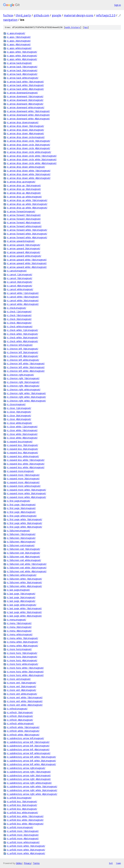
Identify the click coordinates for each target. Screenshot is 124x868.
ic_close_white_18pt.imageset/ (22, 430)
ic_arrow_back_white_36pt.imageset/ (25, 85)
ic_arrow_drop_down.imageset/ (23, 122)
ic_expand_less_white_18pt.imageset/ (26, 460)
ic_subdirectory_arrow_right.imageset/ (26, 768)
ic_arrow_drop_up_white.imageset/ (24, 197)
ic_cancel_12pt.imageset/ (20, 274)
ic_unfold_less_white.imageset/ (23, 812)
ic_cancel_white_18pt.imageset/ (23, 297)
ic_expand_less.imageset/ (20, 441)
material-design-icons (79, 15)
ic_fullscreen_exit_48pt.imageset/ (24, 557)
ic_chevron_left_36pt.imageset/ (23, 352)
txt (111, 863)
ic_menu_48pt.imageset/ (19, 631)
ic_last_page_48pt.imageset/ (21, 601)
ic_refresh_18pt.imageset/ (20, 712)
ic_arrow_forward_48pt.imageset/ (24, 222)
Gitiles (19, 863)
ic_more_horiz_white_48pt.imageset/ (25, 675)
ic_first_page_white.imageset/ (22, 516)
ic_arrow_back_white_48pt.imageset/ (25, 89)
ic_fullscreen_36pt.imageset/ (21, 538)
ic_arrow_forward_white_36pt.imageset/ (27, 234)
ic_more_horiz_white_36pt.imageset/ (25, 672)
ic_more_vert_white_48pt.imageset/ (25, 705)
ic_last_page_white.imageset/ (22, 605)
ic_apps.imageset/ (16, 33)
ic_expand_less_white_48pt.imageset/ (26, 467)
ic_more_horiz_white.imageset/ (23, 664)
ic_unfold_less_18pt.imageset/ (22, 801)
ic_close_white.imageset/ (20, 423)
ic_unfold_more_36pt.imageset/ (23, 835)
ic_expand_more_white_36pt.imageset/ (27, 493)
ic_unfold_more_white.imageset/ (23, 842)
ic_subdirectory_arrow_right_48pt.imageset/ (29, 779)
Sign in (118, 5)
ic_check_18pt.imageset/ (19, 315)
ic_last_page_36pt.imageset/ (21, 597)
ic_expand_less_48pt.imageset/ (23, 453)
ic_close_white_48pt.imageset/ (22, 438)
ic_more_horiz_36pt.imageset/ (22, 657)
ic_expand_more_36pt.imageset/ (23, 479)
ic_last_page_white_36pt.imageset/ (24, 612)
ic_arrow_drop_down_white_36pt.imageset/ (29, 174)
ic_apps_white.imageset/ (19, 48)
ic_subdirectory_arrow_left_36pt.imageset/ (28, 746)
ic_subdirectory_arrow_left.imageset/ (26, 738)
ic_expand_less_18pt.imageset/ (23, 445)
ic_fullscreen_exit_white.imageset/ (24, 560)
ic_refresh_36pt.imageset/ (20, 716)
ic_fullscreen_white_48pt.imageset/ (25, 586)
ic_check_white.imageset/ (20, 326)
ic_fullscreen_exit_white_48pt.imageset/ (27, 571)
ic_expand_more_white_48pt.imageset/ (27, 497)
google (56, 15)
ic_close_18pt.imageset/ (19, 412)
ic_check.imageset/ (17, 308)
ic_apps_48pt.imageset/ (19, 44)
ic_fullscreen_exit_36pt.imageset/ (24, 553)
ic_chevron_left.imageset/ (20, 345)
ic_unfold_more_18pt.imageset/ (23, 831)
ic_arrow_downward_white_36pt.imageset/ (28, 115)
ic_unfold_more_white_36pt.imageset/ (26, 850)
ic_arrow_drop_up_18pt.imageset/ (24, 185)
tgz (86, 27)
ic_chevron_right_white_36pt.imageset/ (26, 397)
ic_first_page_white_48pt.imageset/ (25, 527)
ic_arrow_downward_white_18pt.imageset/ (28, 111)
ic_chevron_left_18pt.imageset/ (23, 349)
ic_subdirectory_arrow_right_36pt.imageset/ (29, 775)
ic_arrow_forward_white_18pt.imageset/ (27, 230)
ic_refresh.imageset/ (17, 709)
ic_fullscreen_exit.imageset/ (21, 545)
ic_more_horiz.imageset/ (19, 649)
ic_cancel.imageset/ (17, 271)
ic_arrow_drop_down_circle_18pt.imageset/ (29, 141)
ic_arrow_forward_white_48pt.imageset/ (27, 237)
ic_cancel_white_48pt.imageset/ (23, 304)
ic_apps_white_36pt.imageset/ (22, 56)
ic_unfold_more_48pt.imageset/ (23, 838)
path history (73, 27)
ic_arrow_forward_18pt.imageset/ (24, 215)
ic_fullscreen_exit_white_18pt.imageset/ (27, 564)
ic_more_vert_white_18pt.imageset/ (25, 697)
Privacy (28, 863)
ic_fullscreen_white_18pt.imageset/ (25, 579)
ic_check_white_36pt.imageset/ (23, 337)
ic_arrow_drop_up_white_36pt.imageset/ (27, 204)
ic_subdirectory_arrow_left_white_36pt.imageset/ (32, 761)
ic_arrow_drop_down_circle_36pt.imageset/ (29, 145)
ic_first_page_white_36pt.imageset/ (25, 523)
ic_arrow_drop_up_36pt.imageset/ (24, 189)
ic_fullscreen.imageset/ (19, 531)
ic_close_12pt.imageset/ (19, 408)
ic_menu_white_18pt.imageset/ (23, 638)
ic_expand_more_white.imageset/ (24, 486)
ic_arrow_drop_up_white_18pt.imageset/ (27, 200)
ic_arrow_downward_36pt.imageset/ (25, 100)
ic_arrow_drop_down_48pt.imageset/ (26, 133)
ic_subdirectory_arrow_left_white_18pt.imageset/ (32, 757)
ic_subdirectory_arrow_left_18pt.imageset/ (28, 742)
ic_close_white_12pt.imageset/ (22, 427)
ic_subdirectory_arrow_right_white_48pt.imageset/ (32, 794)
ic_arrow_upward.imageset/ (21, 241)
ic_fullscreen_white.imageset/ (22, 575)
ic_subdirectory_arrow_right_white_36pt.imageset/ (32, 790)
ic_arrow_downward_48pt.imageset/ (25, 104)
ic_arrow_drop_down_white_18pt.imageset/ (29, 171)
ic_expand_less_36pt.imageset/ (23, 449)
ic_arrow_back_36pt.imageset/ (22, 70)
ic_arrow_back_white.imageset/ (23, 78)
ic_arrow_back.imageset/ (19, 63)
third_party (23, 15)
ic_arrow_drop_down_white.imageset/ (26, 167)
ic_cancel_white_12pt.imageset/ (23, 293)
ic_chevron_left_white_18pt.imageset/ (26, 363)
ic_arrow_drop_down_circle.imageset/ (26, 137)
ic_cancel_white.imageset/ (20, 289)
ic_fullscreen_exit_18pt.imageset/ (24, 549)
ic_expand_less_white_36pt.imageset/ (26, 464)
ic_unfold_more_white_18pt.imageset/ (26, 846)
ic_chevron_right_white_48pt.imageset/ (26, 401)
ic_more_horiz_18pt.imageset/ (22, 653)
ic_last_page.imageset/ (18, 590)
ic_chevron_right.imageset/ (21, 375)
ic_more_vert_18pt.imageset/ (22, 683)
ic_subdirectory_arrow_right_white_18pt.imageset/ (32, 786)
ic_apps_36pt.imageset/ (19, 41)
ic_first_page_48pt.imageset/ (21, 512)
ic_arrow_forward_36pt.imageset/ (24, 219)
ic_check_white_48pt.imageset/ (23, 341)
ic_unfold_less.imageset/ (19, 798)
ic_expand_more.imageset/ (21, 471)
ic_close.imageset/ (16, 404)
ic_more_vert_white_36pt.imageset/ (25, 701)
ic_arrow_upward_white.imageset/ (24, 256)
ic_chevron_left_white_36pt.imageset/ (26, 367)
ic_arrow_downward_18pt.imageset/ (25, 96)
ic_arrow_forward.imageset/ (21, 211)
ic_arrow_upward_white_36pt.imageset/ (27, 263)
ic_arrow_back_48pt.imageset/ (22, 74)
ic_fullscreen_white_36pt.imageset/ (25, 582)
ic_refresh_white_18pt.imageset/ (23, 727)
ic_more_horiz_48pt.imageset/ (22, 660)
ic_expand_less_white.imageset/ (23, 456)
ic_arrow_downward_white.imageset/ (26, 107)
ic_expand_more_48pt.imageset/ (23, 482)
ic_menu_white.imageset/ (20, 634)
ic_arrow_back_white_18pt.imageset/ (25, 82)
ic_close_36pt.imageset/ (19, 415)
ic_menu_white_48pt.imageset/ (23, 646)
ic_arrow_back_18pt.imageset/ (22, 67)
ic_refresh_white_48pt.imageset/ (23, 735)
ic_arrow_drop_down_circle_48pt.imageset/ (29, 148)
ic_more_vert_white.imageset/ (22, 694)
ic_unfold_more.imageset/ (20, 827)
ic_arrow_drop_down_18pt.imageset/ (26, 126)
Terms (36, 863)
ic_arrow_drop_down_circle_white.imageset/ (29, 152)
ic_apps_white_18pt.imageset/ (22, 52)
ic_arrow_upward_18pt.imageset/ (24, 245)
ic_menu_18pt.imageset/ (19, 623)
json (118, 863)
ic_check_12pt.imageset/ (19, 311)
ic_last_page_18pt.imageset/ (21, 594)
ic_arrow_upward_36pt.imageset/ (24, 248)
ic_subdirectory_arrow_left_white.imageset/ (29, 753)
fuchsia (8, 15)
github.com (41, 15)
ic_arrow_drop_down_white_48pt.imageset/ (29, 178)
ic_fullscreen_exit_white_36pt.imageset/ (27, 568)
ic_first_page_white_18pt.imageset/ (25, 519)
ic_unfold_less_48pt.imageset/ (22, 809)
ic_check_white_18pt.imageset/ (23, 334)
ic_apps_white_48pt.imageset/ (22, 59)
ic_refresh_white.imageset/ (21, 723)
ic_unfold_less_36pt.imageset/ (22, 805)
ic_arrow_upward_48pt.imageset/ (24, 252)
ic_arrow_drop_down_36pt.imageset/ (26, 130)
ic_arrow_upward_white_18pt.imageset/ (27, 260)
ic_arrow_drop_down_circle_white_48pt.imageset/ (32, 163)
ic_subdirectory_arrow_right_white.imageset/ (29, 783)
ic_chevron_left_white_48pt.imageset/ (26, 371)
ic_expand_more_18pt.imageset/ (23, 475)
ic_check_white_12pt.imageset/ (23, 330)
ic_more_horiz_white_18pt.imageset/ (25, 668)
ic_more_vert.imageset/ (19, 679)
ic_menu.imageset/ (17, 620)
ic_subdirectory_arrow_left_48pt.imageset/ (28, 749)
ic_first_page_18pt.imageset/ (21, 505)
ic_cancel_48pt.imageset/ (20, 286)
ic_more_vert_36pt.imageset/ (22, 686)
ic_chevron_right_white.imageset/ (24, 389)
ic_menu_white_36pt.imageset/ (23, 642)
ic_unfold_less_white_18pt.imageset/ (25, 816)
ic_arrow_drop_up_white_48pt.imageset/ (27, 208)
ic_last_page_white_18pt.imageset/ (24, 608)
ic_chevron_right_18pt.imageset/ (23, 378)
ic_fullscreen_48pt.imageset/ (21, 542)
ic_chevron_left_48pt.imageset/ (23, 356)
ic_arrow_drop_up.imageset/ (21, 182)
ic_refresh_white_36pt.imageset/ (23, 731)
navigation (10, 20)
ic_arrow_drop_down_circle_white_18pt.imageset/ (32, 156)
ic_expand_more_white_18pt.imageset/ (27, 490)
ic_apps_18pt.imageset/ (19, 37)
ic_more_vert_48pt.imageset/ (22, 690)
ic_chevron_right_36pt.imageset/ (23, 382)
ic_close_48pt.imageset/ (19, 419)
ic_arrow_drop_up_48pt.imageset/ (24, 193)
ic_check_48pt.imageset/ (19, 323)
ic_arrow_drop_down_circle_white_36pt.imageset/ (32, 159)
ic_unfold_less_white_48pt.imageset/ (25, 824)
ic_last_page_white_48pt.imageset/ (24, 616)
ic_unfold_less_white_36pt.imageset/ (25, 820)
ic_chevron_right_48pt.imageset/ (23, 386)
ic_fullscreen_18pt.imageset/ (21, 534)
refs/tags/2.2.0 (106, 15)
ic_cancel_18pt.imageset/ (20, 278)
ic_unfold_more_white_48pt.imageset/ (26, 853)
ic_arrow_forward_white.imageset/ (24, 226)
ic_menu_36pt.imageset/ (19, 627)
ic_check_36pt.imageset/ (19, 319)
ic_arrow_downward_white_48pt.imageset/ (28, 119)
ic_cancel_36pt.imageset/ (20, 282)
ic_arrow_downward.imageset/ (22, 93)
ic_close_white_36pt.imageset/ (22, 434)
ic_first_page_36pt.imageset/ (21, 508)
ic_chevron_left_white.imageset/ (23, 360)
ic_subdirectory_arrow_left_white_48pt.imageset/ (32, 764)
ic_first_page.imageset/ (19, 501)
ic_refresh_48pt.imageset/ (20, 720)
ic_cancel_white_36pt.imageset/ (23, 300)
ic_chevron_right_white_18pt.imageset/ (26, 393)
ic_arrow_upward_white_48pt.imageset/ (27, 267)
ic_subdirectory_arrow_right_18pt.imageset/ (29, 772)
